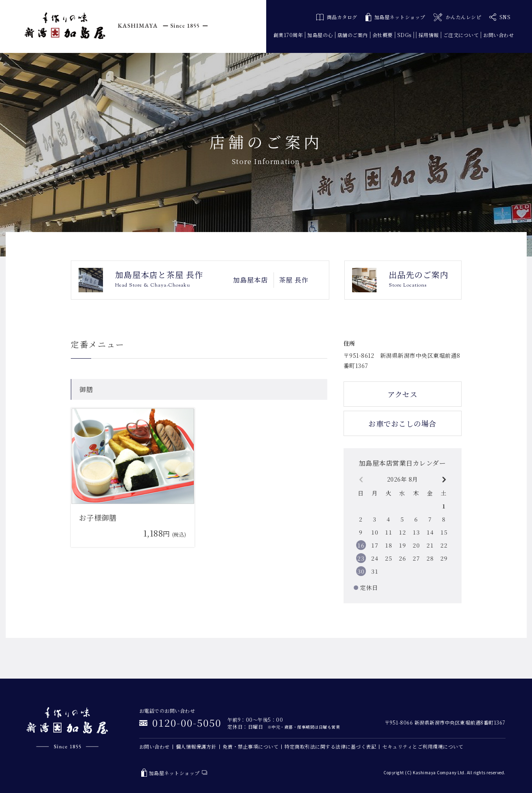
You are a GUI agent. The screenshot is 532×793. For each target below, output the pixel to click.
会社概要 (383, 35)
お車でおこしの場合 (402, 423)
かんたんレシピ (457, 17)
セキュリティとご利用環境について (423, 746)
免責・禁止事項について (251, 746)
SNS (500, 17)
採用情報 (429, 35)
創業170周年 (288, 35)
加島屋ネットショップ (395, 17)
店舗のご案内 (353, 35)
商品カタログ (337, 17)
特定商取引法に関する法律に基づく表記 (330, 746)
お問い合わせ (498, 35)
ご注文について (461, 35)
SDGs (404, 35)
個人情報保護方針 (196, 746)
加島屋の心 (320, 35)
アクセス (402, 394)
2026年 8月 (403, 479)
